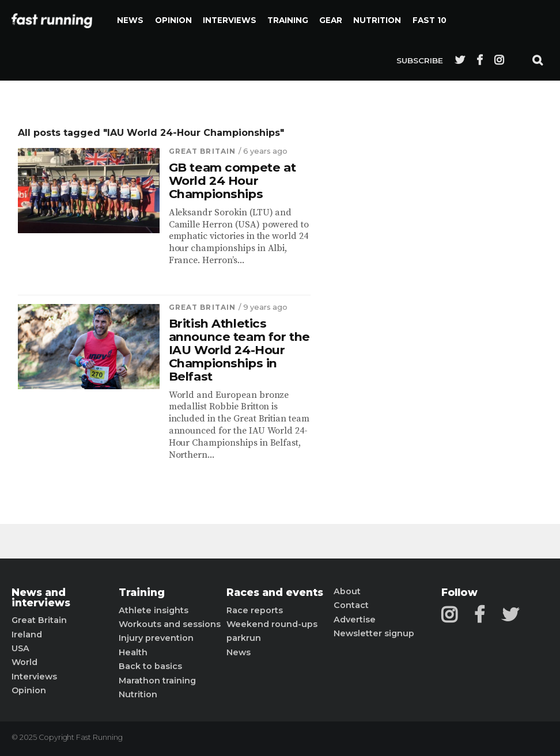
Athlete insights (154, 610)
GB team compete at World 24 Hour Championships (232, 181)
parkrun (244, 638)
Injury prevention (156, 638)
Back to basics (150, 666)
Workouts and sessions (170, 624)
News (130, 20)
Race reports (255, 610)
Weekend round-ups (272, 624)
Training (288, 20)
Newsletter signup (374, 633)
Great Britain (203, 151)
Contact (351, 605)
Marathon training (157, 681)
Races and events (275, 592)
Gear (331, 20)
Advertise (355, 620)
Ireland (27, 635)
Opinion (173, 20)
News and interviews (41, 597)
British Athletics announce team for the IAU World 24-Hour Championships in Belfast (239, 350)
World (24, 662)
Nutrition (377, 20)
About (347, 591)
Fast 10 (430, 20)
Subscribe (420, 60)
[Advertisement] (423, 299)
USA (20, 648)
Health (133, 652)
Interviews (230, 20)
